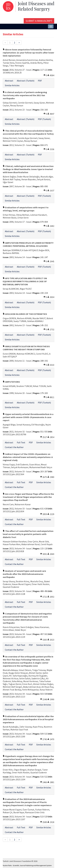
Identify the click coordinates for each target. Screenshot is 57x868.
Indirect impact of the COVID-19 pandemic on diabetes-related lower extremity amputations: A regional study (28, 457)
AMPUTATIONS (11, 382)
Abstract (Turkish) (26, 81)
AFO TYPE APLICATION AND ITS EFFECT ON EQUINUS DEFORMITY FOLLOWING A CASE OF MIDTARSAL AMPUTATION (25, 281)
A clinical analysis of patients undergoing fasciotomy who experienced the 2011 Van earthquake (25, 95)
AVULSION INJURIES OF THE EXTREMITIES (25, 314)
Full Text (21, 442)
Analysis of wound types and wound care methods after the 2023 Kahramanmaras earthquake (24, 574)
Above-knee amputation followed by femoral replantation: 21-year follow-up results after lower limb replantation (28, 53)
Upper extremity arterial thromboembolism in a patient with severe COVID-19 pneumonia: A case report (28, 417)
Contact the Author (14, 447)
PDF (40, 81)
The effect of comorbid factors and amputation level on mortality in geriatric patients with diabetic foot (28, 534)
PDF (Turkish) (44, 119)
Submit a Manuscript (39, 21)
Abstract (9, 81)
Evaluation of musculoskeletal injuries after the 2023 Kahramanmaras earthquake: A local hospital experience (28, 719)
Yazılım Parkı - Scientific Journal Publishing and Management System (27, 865)
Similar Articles (12, 85)
